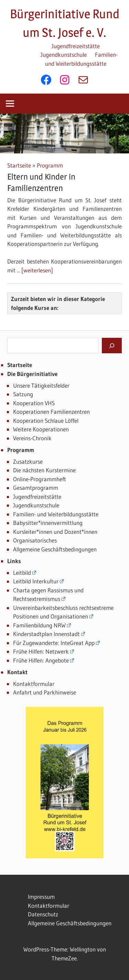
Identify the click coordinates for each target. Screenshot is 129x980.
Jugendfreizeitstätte (76, 46)
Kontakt (17, 672)
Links (14, 561)
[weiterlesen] (37, 270)
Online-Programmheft (40, 479)
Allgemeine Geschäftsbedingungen (55, 549)
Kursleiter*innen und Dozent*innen (55, 532)
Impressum (41, 897)
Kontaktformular (34, 684)
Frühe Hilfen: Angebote (41, 660)
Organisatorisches (35, 540)
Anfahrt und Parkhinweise (45, 692)
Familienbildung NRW (39, 625)
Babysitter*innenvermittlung (48, 523)
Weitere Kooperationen (41, 429)
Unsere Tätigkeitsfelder (41, 385)
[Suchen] (112, 345)
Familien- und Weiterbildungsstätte (56, 514)
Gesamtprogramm (36, 488)
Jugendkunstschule (64, 55)
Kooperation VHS (34, 403)
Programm (50, 165)
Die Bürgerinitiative (32, 374)
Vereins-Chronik (32, 438)
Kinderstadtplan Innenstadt (46, 634)
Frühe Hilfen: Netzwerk (41, 651)
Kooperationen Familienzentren (51, 412)
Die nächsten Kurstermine (44, 470)
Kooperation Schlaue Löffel (46, 421)
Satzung (23, 394)
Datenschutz (43, 914)
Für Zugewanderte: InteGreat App (54, 643)
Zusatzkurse (28, 461)
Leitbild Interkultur (36, 581)
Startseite (19, 165)
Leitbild (22, 573)
